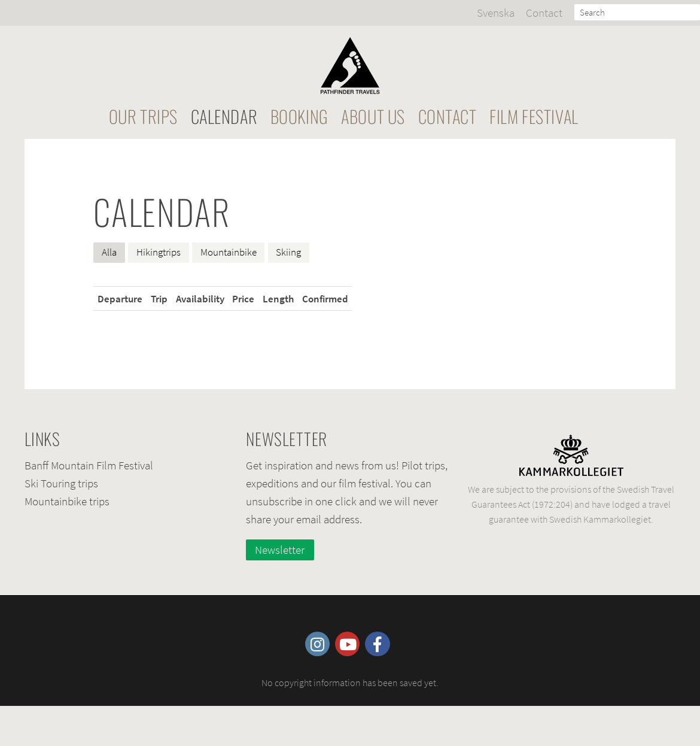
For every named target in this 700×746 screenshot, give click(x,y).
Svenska (496, 13)
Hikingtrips (159, 252)
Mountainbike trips (67, 501)
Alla (109, 252)
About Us (373, 116)
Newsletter (280, 550)
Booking (299, 116)
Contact (544, 13)
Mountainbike (229, 252)
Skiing (288, 252)
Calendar (224, 116)
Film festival (534, 116)
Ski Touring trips (61, 483)
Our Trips (143, 116)
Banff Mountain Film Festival (89, 465)
